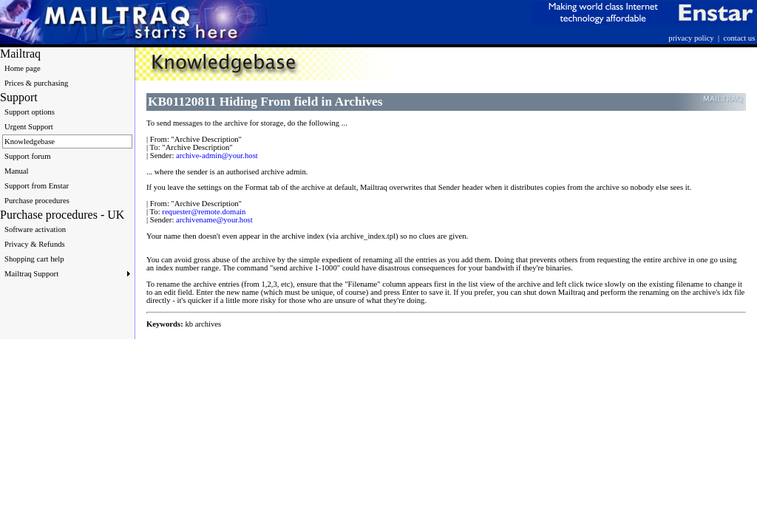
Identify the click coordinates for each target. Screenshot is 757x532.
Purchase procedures (37, 201)
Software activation (35, 229)
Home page (23, 68)
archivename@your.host (214, 220)
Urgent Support (29, 127)
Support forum (27, 156)
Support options (30, 112)
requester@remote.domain (204, 212)
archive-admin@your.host (217, 156)
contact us (739, 38)
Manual (17, 171)
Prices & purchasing (36, 83)
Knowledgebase (30, 141)
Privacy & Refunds (35, 244)
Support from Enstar (37, 186)
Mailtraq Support (67, 274)
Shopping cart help (34, 259)
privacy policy (691, 38)
